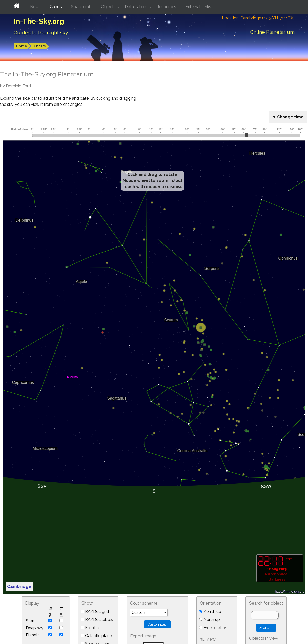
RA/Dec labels (97, 620)
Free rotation (213, 628)
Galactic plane (96, 636)
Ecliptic (90, 628)
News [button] (36, 7)
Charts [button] (56, 7)
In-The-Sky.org (39, 21)
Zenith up (210, 611)
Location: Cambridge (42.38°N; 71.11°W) (258, 18)
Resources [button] (167, 7)
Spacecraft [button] (82, 7)
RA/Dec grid (95, 611)
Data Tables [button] (137, 7)
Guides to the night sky (41, 33)
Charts (40, 46)
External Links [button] (199, 7)
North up (210, 620)
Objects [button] (109, 7)
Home (22, 46)
